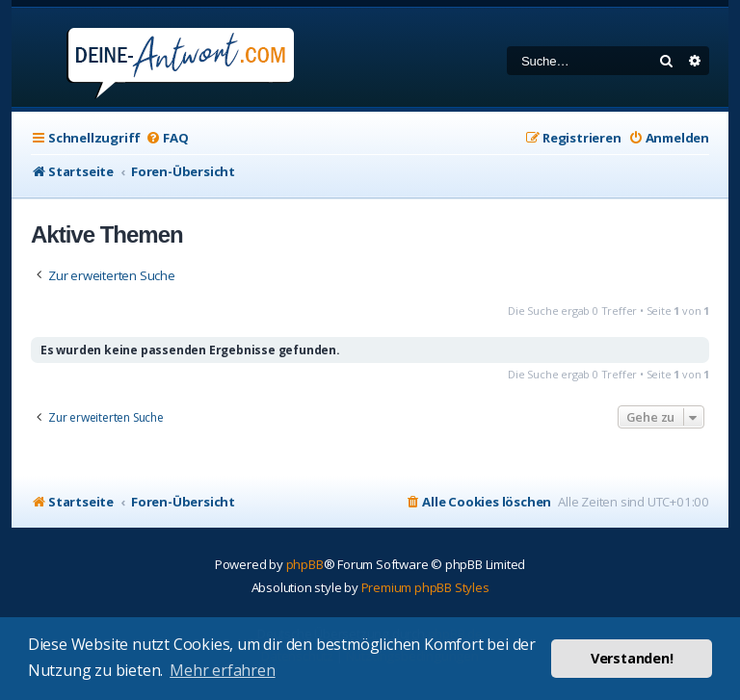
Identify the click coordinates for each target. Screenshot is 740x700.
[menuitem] (167, 138)
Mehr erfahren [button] (222, 670)
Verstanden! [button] (632, 658)
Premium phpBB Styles (425, 587)
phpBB (305, 564)
